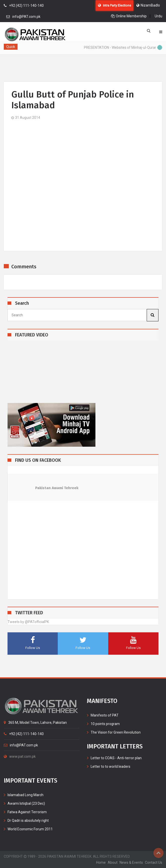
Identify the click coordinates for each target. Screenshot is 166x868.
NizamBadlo (148, 5)
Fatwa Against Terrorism (27, 812)
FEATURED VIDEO (32, 335)
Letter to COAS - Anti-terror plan (116, 758)
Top (158, 853)
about (113, 862)
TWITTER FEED (29, 613)
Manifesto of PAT (105, 715)
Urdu (158, 16)
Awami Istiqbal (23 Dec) (26, 803)
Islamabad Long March (25, 795)
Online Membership (129, 16)
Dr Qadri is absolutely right (28, 821)
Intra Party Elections (115, 5)
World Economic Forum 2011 (30, 829)
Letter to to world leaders (110, 767)
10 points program (105, 724)
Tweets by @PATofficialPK (28, 622)
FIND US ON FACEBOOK (38, 460)
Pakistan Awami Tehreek (57, 488)
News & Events (131, 862)
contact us (154, 862)
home (101, 862)
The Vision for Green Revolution (116, 732)
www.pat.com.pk (20, 756)
